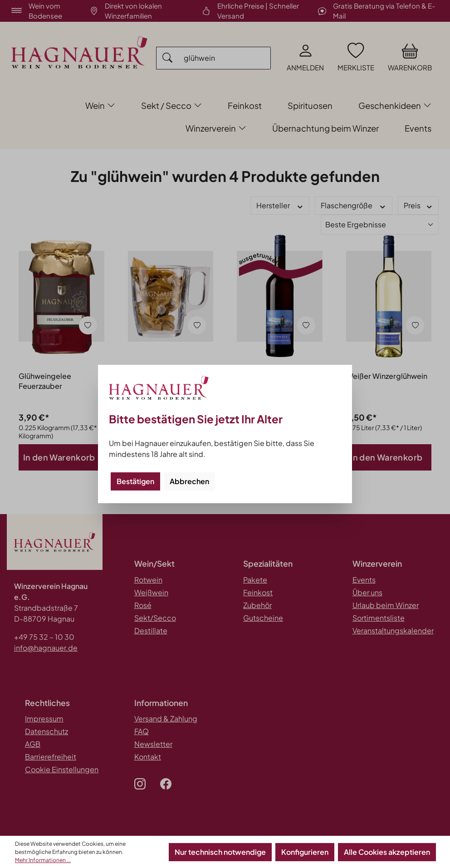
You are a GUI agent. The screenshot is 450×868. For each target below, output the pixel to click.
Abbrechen (189, 481)
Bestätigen (135, 481)
